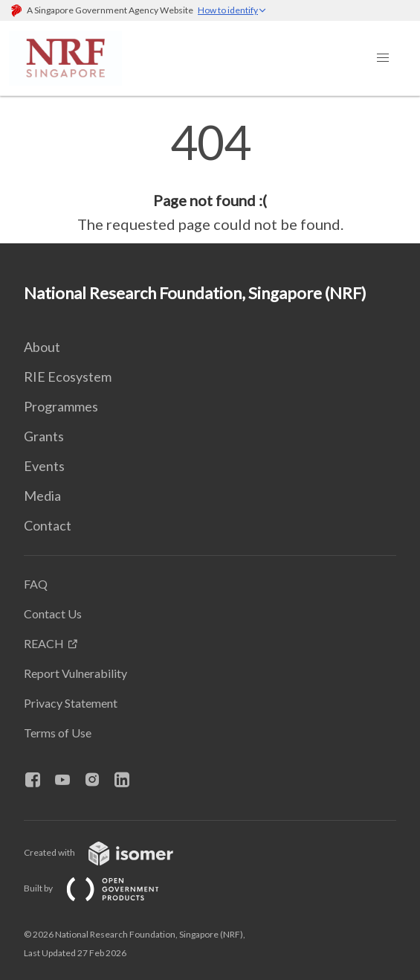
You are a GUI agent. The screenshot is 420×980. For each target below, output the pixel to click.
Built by (103, 888)
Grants (44, 436)
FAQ (36, 584)
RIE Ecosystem (68, 377)
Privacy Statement (71, 703)
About (42, 347)
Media (42, 496)
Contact (48, 525)
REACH (44, 643)
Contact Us (53, 614)
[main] (210, 177)
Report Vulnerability (75, 673)
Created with (110, 852)
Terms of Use (58, 733)
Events (44, 466)
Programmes (61, 406)
